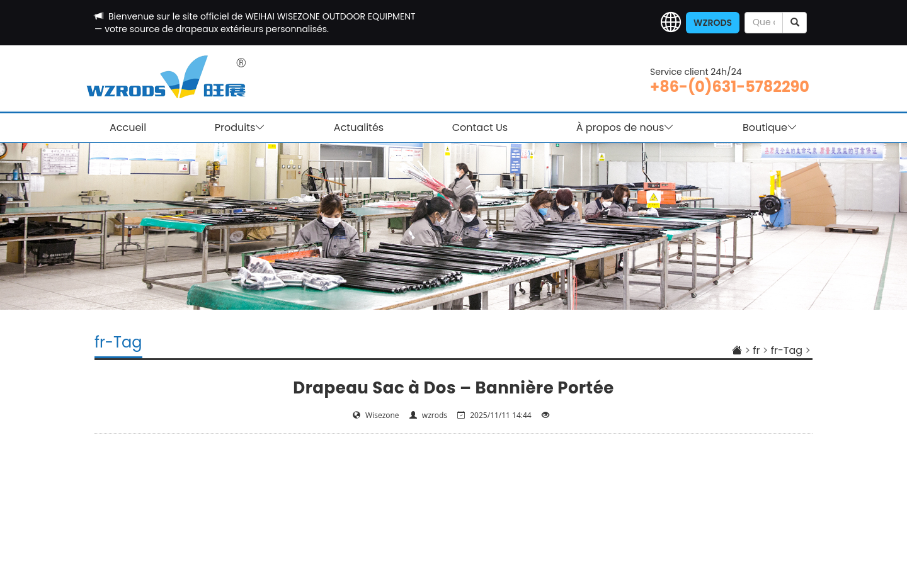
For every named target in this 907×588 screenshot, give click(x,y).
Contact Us (480, 127)
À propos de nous (625, 128)
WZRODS (713, 23)
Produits (240, 128)
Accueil (128, 127)
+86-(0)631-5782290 (730, 87)
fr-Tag (787, 350)
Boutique (770, 128)
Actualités (359, 127)
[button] (671, 23)
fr (756, 350)
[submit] (795, 23)
